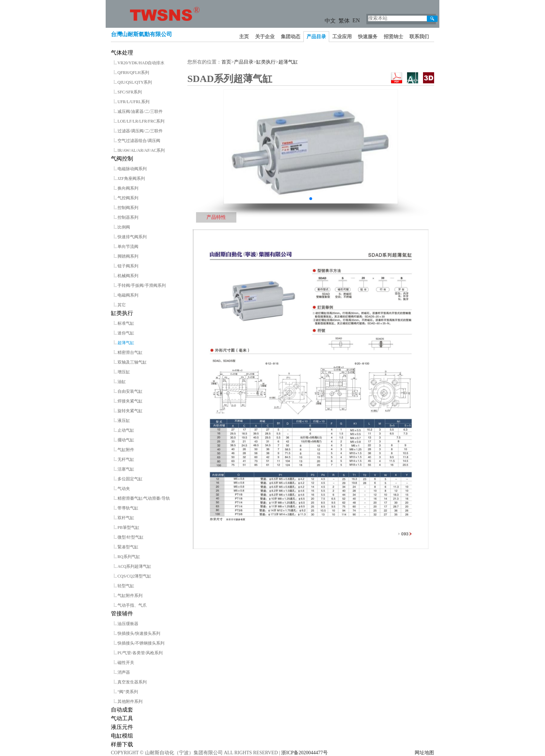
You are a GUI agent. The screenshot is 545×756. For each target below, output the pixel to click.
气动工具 (122, 718)
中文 (330, 21)
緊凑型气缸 (128, 547)
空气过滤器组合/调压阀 (139, 141)
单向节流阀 (128, 247)
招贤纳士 (393, 37)
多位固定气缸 (130, 479)
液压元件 (122, 727)
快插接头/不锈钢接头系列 (141, 643)
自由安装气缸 (130, 391)
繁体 (344, 21)
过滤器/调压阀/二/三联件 (140, 131)
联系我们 (419, 37)
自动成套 (122, 710)
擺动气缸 (126, 440)
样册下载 (122, 744)
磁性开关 (126, 663)
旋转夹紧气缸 (130, 411)
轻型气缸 (126, 586)
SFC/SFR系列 (130, 92)
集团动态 (291, 37)
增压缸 (124, 372)
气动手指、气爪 (132, 605)
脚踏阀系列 (128, 256)
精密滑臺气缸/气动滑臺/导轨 (144, 498)
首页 (226, 62)
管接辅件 (122, 613)
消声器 (124, 672)
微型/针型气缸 (131, 537)
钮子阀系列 (128, 266)
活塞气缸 (126, 469)
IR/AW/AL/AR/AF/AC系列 (141, 150)
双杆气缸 (126, 518)
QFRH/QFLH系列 (133, 73)
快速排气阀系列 (132, 237)
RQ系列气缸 (129, 557)
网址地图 (424, 753)
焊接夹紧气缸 (130, 401)
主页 (244, 37)
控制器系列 (128, 217)
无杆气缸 (126, 459)
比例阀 (124, 227)
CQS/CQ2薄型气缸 (134, 576)
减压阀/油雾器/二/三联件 (140, 111)
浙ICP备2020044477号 (304, 753)
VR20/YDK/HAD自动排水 (141, 63)
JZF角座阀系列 (131, 178)
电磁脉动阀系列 (132, 169)
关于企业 (265, 37)
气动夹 (124, 489)
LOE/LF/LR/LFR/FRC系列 (141, 121)
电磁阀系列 (128, 295)
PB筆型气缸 (128, 527)
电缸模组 (122, 736)
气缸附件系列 (130, 596)
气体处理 (122, 53)
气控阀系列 (128, 198)
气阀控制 (122, 159)
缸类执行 (122, 313)
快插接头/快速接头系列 (139, 633)
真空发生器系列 (132, 682)
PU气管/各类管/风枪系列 (140, 653)
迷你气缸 (126, 333)
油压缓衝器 (128, 624)
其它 (122, 305)
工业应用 (342, 37)
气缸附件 (126, 450)
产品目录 (316, 37)
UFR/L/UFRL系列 (133, 102)
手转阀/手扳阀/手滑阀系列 (142, 285)
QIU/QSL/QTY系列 (135, 82)
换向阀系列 (128, 188)
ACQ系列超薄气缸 (134, 566)
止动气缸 (126, 430)
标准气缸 (126, 323)
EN (356, 20)
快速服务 (368, 37)
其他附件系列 (130, 701)
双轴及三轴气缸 (132, 362)
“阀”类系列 (128, 692)
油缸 (122, 382)
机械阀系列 (128, 276)
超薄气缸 (126, 343)
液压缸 (124, 421)
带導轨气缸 (128, 508)
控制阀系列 (128, 208)
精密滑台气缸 (130, 352)
